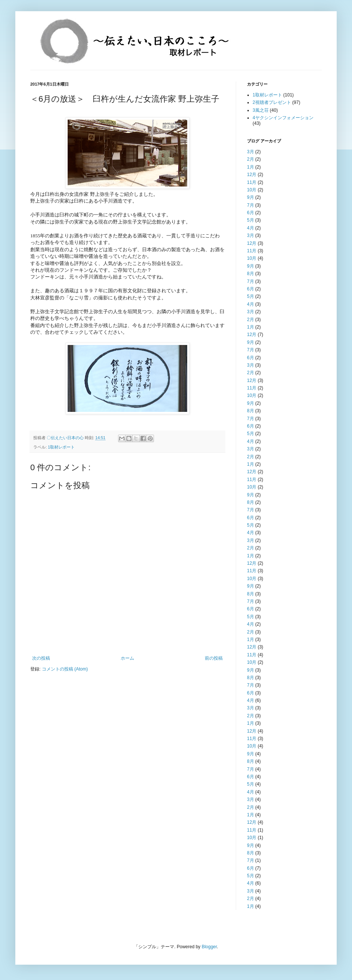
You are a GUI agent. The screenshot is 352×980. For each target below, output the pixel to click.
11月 (252, 182)
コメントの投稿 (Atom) (65, 669)
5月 (251, 220)
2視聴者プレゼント (272, 102)
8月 (251, 274)
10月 (252, 190)
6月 (251, 213)
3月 (251, 152)
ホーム (127, 658)
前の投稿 (214, 658)
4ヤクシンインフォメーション (283, 118)
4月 (251, 228)
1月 (251, 167)
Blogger (209, 947)
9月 (251, 197)
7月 (251, 205)
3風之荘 (261, 110)
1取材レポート (61, 447)
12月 (252, 175)
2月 (251, 159)
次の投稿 (41, 658)
